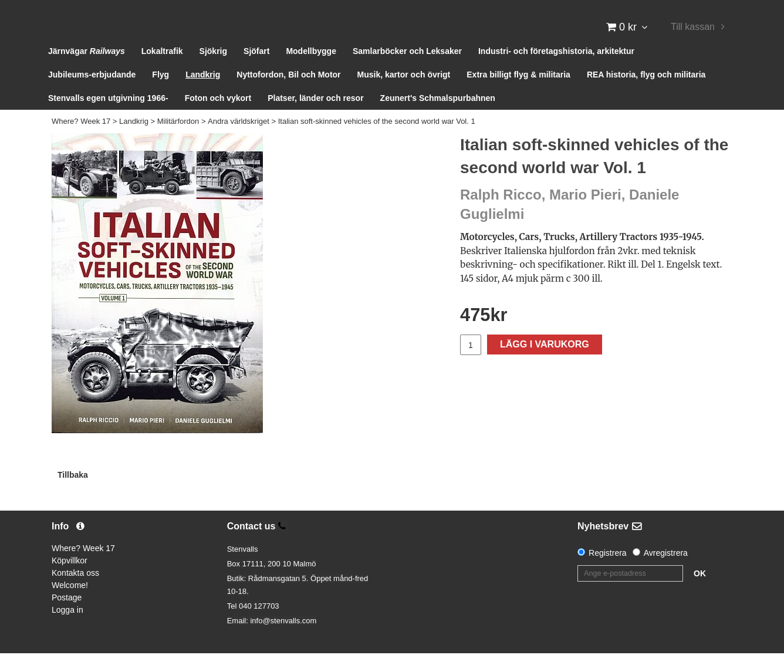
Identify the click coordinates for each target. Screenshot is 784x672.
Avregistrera (666, 572)
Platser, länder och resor (315, 117)
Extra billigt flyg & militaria (518, 94)
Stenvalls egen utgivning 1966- (108, 117)
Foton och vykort (218, 117)
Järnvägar (87, 70)
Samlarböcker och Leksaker (407, 70)
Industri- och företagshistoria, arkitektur (556, 70)
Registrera (608, 572)
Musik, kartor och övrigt (404, 94)
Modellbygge (311, 70)
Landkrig (203, 94)
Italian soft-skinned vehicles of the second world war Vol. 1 (377, 141)
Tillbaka (73, 494)
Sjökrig (213, 70)
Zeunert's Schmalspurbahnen (438, 117)
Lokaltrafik (162, 70)
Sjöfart (256, 70)
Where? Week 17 (81, 141)
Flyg (160, 94)
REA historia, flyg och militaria (646, 94)
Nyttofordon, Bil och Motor (288, 94)
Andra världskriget (239, 141)
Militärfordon (178, 141)
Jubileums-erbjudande (92, 94)
